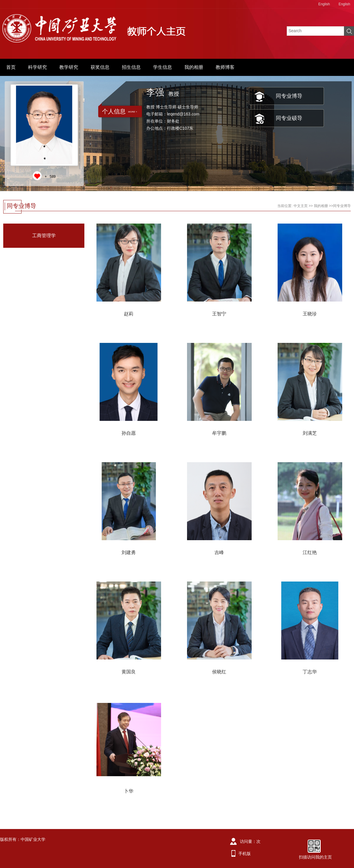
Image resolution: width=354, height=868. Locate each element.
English (324, 4)
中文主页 (301, 206)
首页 (11, 67)
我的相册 (194, 67)
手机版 (245, 854)
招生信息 (131, 67)
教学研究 (69, 67)
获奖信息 (100, 67)
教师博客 (225, 67)
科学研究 (37, 67)
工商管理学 (44, 236)
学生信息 (163, 67)
